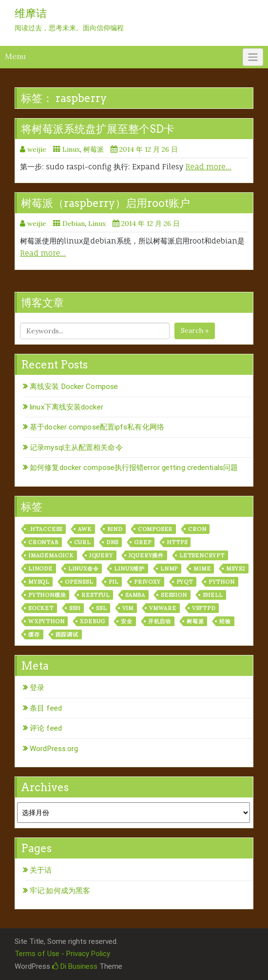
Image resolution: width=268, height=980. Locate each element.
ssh (75, 608)
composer (155, 529)
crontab (43, 542)
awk (85, 529)
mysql (39, 582)
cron (197, 529)
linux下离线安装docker (67, 407)
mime (202, 569)
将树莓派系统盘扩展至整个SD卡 (98, 129)
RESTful (96, 595)
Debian (74, 224)
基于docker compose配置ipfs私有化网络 (97, 427)
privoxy (147, 582)
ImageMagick (51, 555)
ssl (101, 608)
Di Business (75, 966)
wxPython (46, 621)
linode (40, 569)
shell (213, 595)
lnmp (169, 569)
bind (115, 529)
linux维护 (129, 569)
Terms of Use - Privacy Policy (62, 954)
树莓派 (94, 149)
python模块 (47, 595)
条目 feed (46, 708)
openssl (79, 582)
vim (128, 608)
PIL (114, 582)
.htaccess (45, 529)
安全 (127, 621)
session (174, 595)
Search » (195, 330)
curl (82, 542)
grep (143, 542)
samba (135, 595)
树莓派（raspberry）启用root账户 (105, 203)
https (177, 542)
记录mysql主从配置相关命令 (76, 448)
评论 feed (46, 728)
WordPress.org (54, 749)
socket (41, 608)
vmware (163, 608)
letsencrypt (202, 555)
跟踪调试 (67, 634)
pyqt (185, 582)
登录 (37, 688)
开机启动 (160, 621)
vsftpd (204, 608)
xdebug (93, 621)
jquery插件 (146, 555)
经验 (225, 621)
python (222, 582)
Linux (71, 149)
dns (112, 542)
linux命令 (84, 569)
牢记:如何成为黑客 (60, 891)
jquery (101, 555)
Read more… (209, 167)
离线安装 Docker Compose (74, 387)
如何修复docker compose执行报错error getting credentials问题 (134, 468)
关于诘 (41, 870)
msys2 (236, 569)
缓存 (34, 634)
